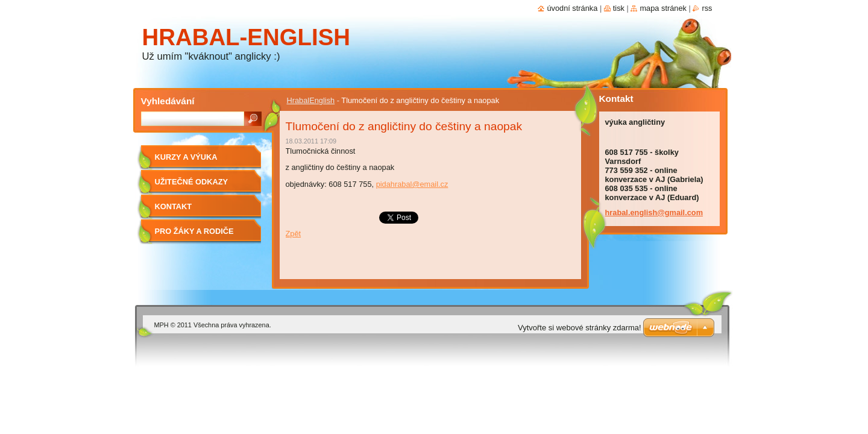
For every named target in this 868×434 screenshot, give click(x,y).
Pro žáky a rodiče (194, 231)
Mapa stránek (663, 8)
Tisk (619, 8)
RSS (707, 8)
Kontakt (174, 206)
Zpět (294, 234)
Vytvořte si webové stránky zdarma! (580, 328)
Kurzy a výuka (186, 157)
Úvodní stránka (572, 8)
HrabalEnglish (311, 100)
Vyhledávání (168, 101)
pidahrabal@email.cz (412, 184)
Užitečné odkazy (192, 182)
